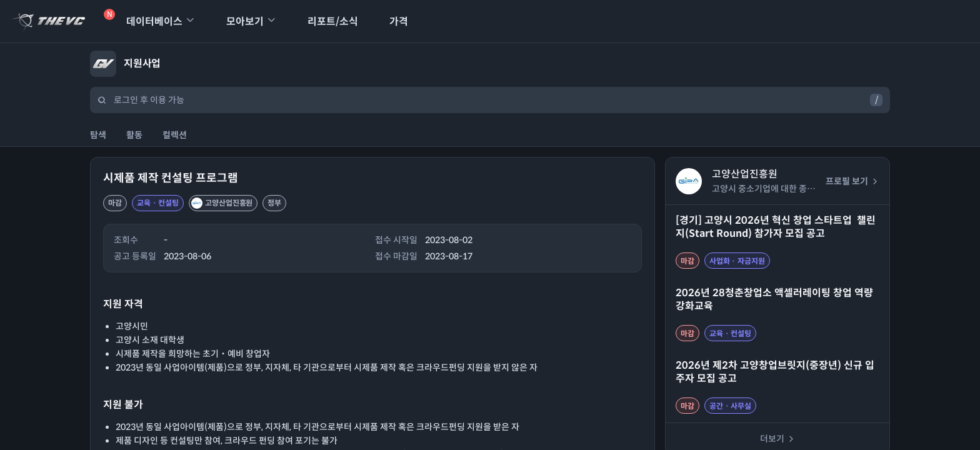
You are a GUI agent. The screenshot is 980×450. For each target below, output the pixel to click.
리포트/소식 (325, 22)
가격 (391, 22)
